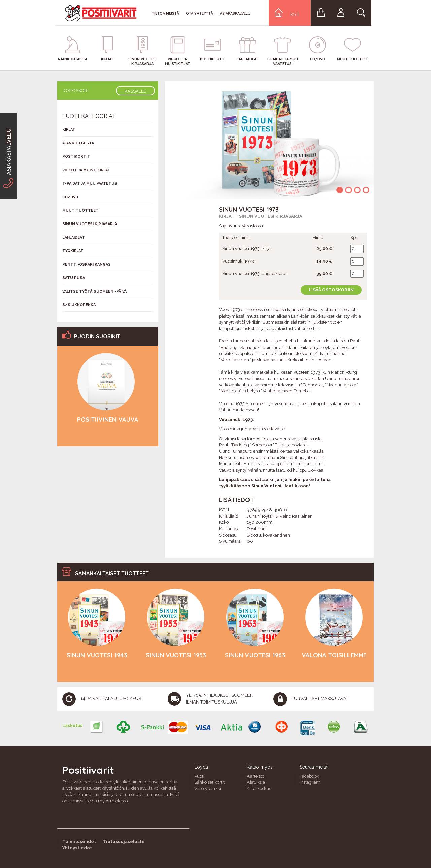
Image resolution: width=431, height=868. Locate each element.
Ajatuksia (256, 782)
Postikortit (76, 157)
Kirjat (227, 216)
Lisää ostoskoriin (331, 290)
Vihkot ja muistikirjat (86, 170)
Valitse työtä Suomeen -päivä (95, 291)
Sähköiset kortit (209, 782)
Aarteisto (256, 776)
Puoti (199, 776)
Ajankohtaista (78, 143)
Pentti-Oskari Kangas (87, 264)
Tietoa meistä (165, 13)
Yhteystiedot (77, 848)
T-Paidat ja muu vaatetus (90, 184)
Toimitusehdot (79, 842)
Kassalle (135, 91)
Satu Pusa (74, 278)
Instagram (310, 782)
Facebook (309, 776)
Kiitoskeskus (259, 789)
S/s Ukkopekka (79, 305)
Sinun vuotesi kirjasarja (271, 216)
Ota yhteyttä (200, 13)
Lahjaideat (74, 237)
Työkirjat (73, 251)
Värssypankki (208, 789)
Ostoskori (76, 91)
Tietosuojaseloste (124, 842)
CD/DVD (70, 197)
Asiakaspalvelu (235, 13)
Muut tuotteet (80, 211)
